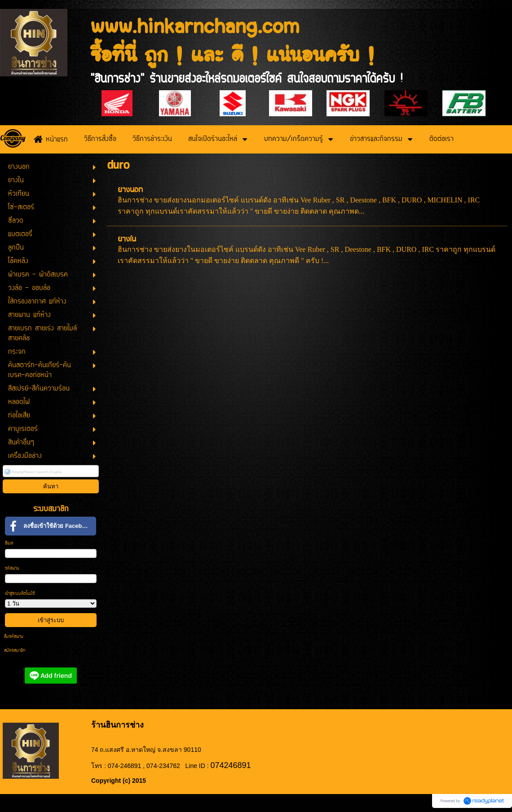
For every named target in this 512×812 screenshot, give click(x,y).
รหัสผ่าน (12, 568)
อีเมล (9, 543)
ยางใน (127, 239)
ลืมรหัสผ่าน (14, 637)
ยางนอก (130, 190)
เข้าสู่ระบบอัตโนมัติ (20, 594)
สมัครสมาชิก (15, 651)
